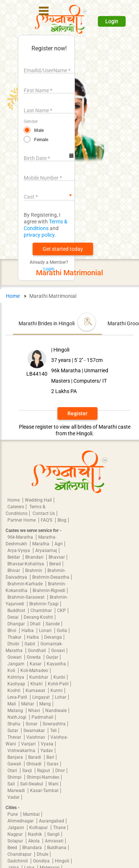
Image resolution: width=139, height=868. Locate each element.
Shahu (14, 724)
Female (41, 140)
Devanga (53, 637)
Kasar (36, 664)
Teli (53, 731)
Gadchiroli (18, 861)
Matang (16, 711)
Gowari (15, 657)
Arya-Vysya (19, 551)
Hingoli (62, 861)
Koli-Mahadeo (34, 671)
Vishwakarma (22, 751)
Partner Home (22, 520)
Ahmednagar (21, 821)
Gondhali (37, 651)
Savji (28, 771)
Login (112, 21)
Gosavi (58, 651)
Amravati (54, 841)
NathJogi (17, 717)
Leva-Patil (18, 697)
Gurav (53, 764)
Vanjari (29, 744)
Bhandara (33, 848)
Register (77, 413)
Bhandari (35, 557)
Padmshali (42, 717)
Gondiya (42, 861)
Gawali (15, 764)
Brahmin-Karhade (26, 584)
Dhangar (17, 624)
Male (39, 130)
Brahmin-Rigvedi (49, 591)
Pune (13, 814)
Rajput (44, 771)
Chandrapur (20, 854)
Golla (62, 631)
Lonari (46, 631)
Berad (55, 564)
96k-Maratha (21, 537)
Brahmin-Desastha (51, 577)
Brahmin (34, 571)
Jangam (16, 664)
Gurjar (52, 657)
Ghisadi (34, 764)
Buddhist (17, 611)
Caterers (16, 507)
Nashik (35, 834)
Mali (12, 704)
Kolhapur (39, 828)
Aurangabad (52, 821)
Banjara (16, 757)
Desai (14, 617)
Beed (13, 848)
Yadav (47, 751)
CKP (62, 611)
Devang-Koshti (38, 617)
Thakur (15, 637)
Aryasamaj (46, 551)
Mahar (28, 704)
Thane (59, 828)
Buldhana (57, 848)
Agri (59, 544)
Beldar (14, 557)
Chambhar (42, 611)
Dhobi (14, 644)
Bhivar (14, 571)
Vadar (14, 797)
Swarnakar (35, 731)
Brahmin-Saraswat (27, 597)
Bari (50, 757)
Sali (12, 784)
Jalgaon (16, 828)
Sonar (32, 724)
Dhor (60, 771)
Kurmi (57, 691)
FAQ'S (47, 520)
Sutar (13, 731)
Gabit (30, 644)
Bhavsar (57, 557)
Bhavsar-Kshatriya (26, 564)
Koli (12, 671)
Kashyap (17, 684)
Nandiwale (56, 711)
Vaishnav (36, 737)
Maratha (41, 544)
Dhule (42, 854)
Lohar (61, 697)
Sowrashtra (54, 724)
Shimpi (15, 777)
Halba (28, 631)
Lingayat (42, 697)
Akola (34, 841)
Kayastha (56, 664)
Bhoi (12, 631)
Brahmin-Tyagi (44, 604)
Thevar (15, 737)
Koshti (14, 691)
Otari (13, 771)
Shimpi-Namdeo (43, 777)
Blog (62, 520)
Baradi (35, 757)
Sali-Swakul (32, 784)
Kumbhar (39, 677)
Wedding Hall (38, 500)
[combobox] (49, 195)
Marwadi (17, 791)
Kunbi (59, 677)
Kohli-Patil (58, 684)
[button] (63, 249)
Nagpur (16, 834)
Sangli (53, 834)
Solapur (16, 841)
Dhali (36, 624)
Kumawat (36, 691)
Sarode (53, 624)
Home (13, 296)
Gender (31, 122)
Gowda (34, 657)
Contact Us (44, 513)
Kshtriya (16, 677)
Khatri (37, 684)
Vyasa (47, 744)
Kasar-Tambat (44, 791)
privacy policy (39, 235)
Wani (53, 784)
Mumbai (31, 814)
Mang (45, 704)
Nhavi (35, 711)
